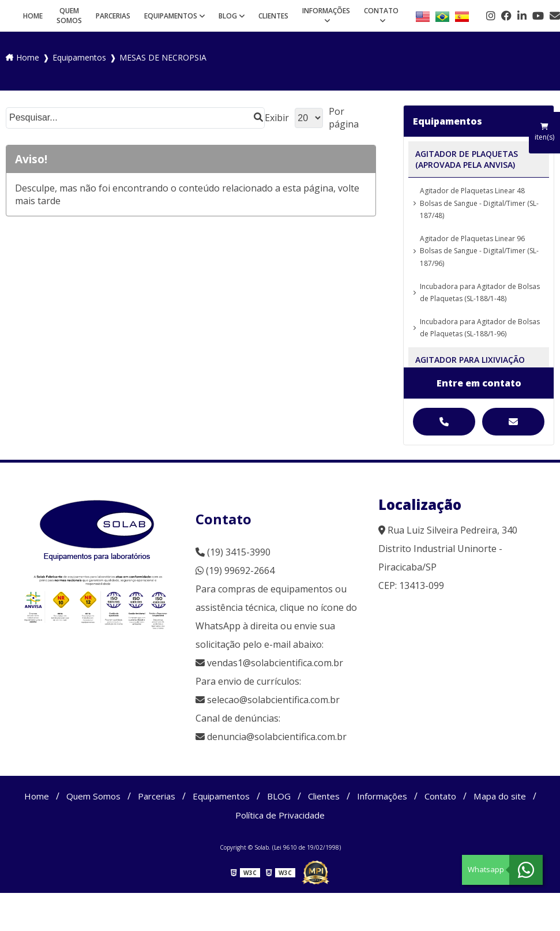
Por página (344, 118)
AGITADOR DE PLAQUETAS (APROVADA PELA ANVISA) (467, 159)
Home (33, 16)
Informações (326, 11)
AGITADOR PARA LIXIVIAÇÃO (470, 360)
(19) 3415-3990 (233, 552)
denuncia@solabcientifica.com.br (277, 737)
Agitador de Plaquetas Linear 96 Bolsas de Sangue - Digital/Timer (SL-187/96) (479, 251)
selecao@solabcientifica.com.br (273, 700)
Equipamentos (171, 16)
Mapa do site (512, 796)
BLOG (228, 16)
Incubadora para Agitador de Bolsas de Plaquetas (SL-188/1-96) (480, 328)
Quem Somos (69, 16)
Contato (381, 11)
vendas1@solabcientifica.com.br (269, 663)
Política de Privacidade (280, 816)
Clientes (273, 16)
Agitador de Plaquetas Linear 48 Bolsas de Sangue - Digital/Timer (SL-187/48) (479, 203)
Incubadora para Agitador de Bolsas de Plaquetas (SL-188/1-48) (480, 293)
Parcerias (113, 16)
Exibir (277, 118)
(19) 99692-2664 (235, 570)
